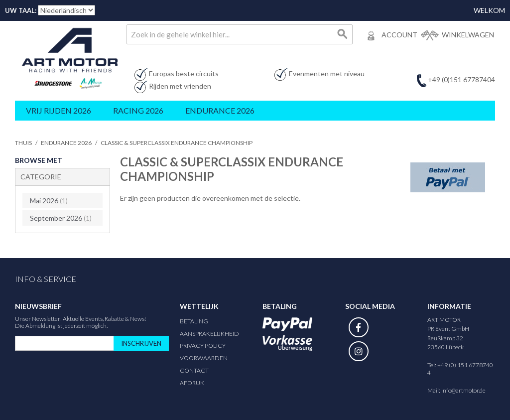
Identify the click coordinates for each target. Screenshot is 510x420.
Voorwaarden (204, 352)
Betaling (194, 315)
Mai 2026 (47, 199)
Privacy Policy (203, 340)
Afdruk (192, 377)
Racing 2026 (138, 110)
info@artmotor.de (463, 384)
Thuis (23, 143)
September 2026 (59, 214)
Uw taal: (21, 10)
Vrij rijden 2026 (59, 110)
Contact (194, 364)
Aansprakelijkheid (209, 328)
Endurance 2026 (220, 110)
